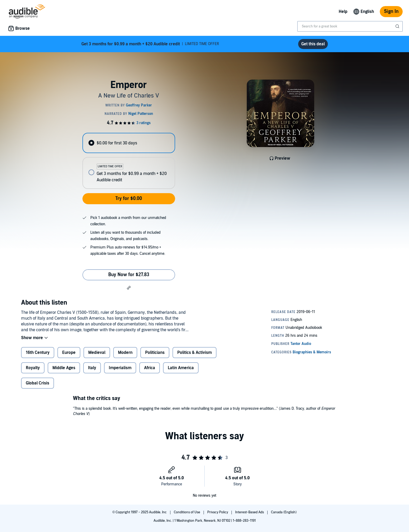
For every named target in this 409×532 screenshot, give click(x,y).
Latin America (181, 368)
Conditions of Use (187, 512)
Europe (69, 353)
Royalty (33, 368)
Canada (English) (284, 512)
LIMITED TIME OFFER (150, 44)
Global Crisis (38, 383)
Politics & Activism (194, 353)
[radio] (129, 143)
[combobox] (350, 26)
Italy (92, 368)
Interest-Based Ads (250, 512)
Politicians (155, 353)
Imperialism (120, 368)
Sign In (391, 11)
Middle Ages (64, 368)
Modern (125, 353)
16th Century (38, 353)
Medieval (97, 353)
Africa (150, 368)
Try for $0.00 (129, 199)
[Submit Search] (398, 26)
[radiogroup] (129, 161)
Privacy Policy (218, 512)
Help (343, 12)
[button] (129, 287)
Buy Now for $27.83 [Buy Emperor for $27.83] (129, 275)
